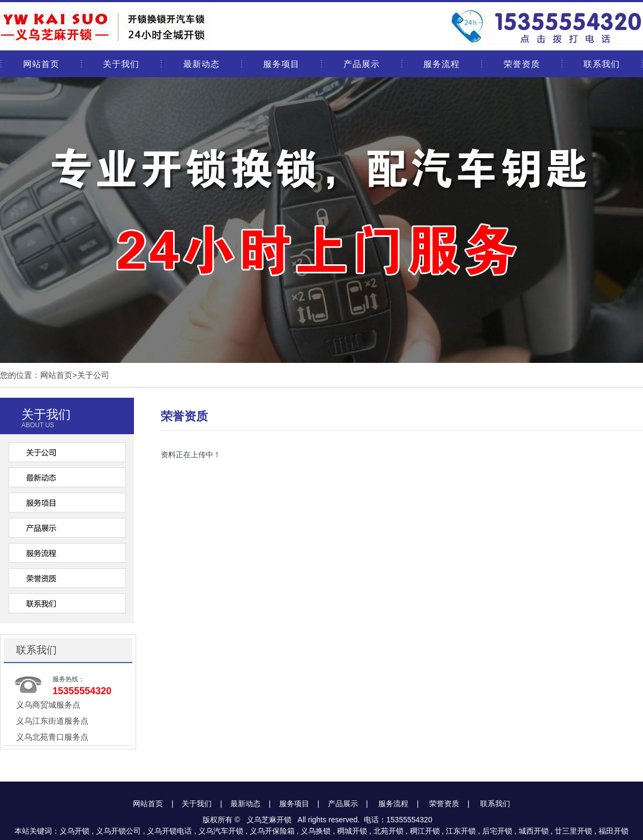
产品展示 (362, 64)
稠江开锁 (425, 831)
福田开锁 (614, 831)
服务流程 (442, 64)
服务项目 (281, 64)
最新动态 (201, 64)
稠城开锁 (352, 831)
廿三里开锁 (573, 831)
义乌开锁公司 (118, 831)
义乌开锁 (74, 831)
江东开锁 (461, 831)
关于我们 (121, 64)
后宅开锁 (497, 831)
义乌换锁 (316, 831)
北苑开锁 (388, 831)
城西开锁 (534, 831)
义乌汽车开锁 (221, 831)
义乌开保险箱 (272, 831)
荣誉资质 (522, 64)
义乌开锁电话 (169, 831)
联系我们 (602, 64)
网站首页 (41, 64)
